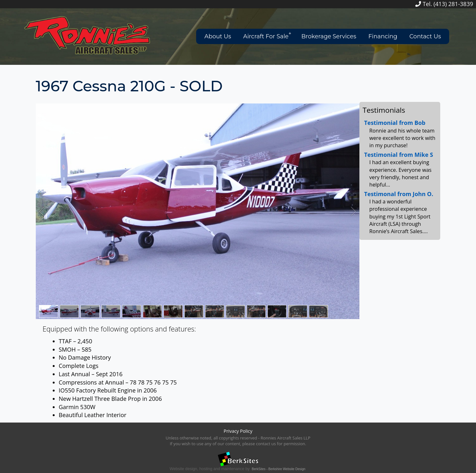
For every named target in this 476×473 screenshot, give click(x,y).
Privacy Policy (238, 431)
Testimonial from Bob (395, 123)
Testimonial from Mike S (399, 155)
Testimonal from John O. (399, 194)
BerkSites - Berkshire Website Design (279, 469)
